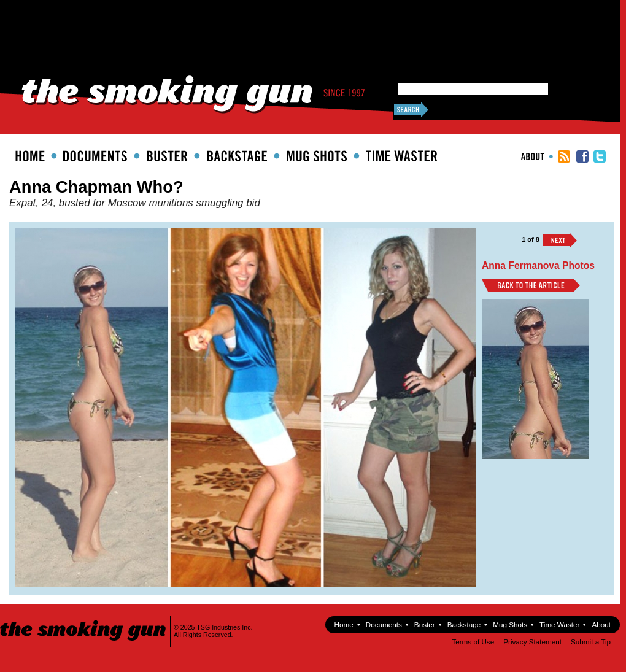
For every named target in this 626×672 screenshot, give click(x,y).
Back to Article (531, 285)
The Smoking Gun (84, 620)
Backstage (237, 156)
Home (30, 156)
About (533, 156)
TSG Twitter (600, 156)
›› (560, 240)
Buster (167, 156)
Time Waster (401, 156)
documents (95, 156)
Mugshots (317, 156)
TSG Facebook (582, 156)
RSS (564, 156)
